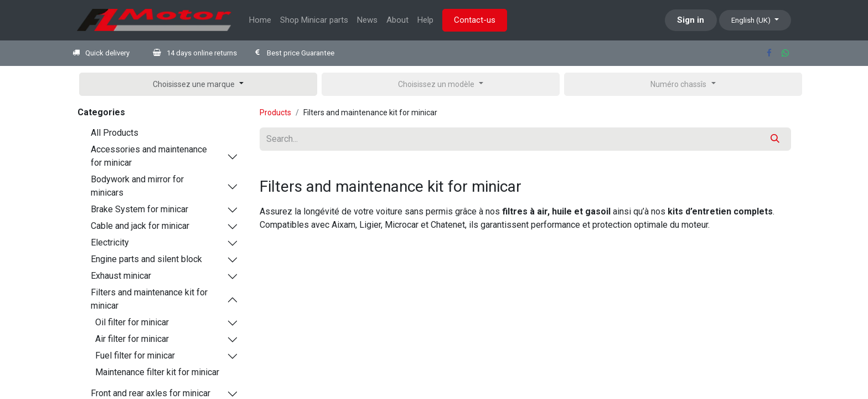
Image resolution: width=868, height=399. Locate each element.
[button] (198, 84)
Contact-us (475, 20)
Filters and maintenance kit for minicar (149, 299)
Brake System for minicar (139, 209)
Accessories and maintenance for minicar (149, 156)
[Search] (775, 139)
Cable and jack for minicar (140, 226)
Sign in (691, 20)
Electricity (110, 242)
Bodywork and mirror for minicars (137, 186)
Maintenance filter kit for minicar (157, 372)
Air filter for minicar (132, 339)
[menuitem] (260, 20)
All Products (115, 133)
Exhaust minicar (121, 276)
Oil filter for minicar (132, 322)
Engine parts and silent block (146, 259)
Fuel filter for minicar (135, 355)
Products (275, 112)
